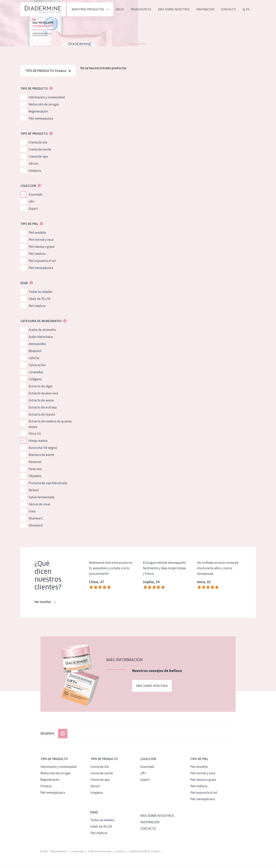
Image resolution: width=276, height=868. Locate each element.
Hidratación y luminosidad (47, 98)
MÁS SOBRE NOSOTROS (174, 9)
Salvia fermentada (41, 498)
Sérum (33, 164)
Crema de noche (40, 150)
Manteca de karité (41, 455)
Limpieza (35, 171)
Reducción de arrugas (44, 105)
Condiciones (77, 852)
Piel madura (37, 254)
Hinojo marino (38, 441)
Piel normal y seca (41, 240)
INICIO (120, 9)
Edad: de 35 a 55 (39, 299)
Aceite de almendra (42, 330)
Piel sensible (37, 233)
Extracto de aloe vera (43, 394)
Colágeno (35, 380)
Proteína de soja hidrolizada (48, 483)
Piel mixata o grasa (41, 247)
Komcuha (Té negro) (43, 448)
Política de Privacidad (100, 852)
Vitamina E (36, 526)
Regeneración (38, 112)
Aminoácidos (37, 344)
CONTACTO (148, 829)
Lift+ (32, 202)
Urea (32, 512)
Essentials (36, 195)
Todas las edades (41, 292)
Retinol (34, 490)
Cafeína (34, 358)
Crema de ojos (38, 157)
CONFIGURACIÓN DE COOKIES (144, 852)
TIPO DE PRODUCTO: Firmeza (48, 71)
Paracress (35, 469)
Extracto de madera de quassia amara (50, 424)
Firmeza (46, 786)
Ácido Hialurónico (41, 337)
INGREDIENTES (141, 9)
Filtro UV (35, 434)
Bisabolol (35, 351)
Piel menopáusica (41, 119)
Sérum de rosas (39, 505)
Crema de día (38, 143)
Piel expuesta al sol (42, 261)
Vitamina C (36, 519)
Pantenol (35, 462)
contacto (228, 9)
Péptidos (35, 476)
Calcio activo (37, 365)
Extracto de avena (41, 401)
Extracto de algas (41, 387)
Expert (33, 209)
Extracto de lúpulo (42, 415)
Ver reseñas (45, 602)
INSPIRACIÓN (205, 9)
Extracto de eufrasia (43, 408)
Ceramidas (36, 372)
